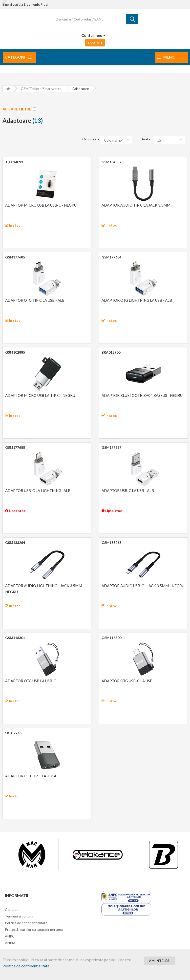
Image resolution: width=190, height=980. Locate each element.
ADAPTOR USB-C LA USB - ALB (128, 490)
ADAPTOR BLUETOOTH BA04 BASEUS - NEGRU (142, 395)
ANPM (10, 943)
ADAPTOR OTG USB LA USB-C (31, 681)
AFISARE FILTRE (19, 109)
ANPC (10, 936)
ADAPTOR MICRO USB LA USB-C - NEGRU (41, 205)
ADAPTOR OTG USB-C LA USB (127, 681)
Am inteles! (160, 961)
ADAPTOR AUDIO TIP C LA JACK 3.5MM (136, 205)
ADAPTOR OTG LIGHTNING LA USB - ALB (137, 300)
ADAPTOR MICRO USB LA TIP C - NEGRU (40, 395)
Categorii (18, 57)
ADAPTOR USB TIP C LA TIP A (31, 776)
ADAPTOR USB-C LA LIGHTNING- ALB (38, 490)
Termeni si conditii (19, 916)
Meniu (166, 57)
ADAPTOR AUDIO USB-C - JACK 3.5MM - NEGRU (143, 586)
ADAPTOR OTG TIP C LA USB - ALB (35, 300)
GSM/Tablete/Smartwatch (41, 89)
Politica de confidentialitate (26, 966)
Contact (11, 909)
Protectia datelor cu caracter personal (34, 929)
